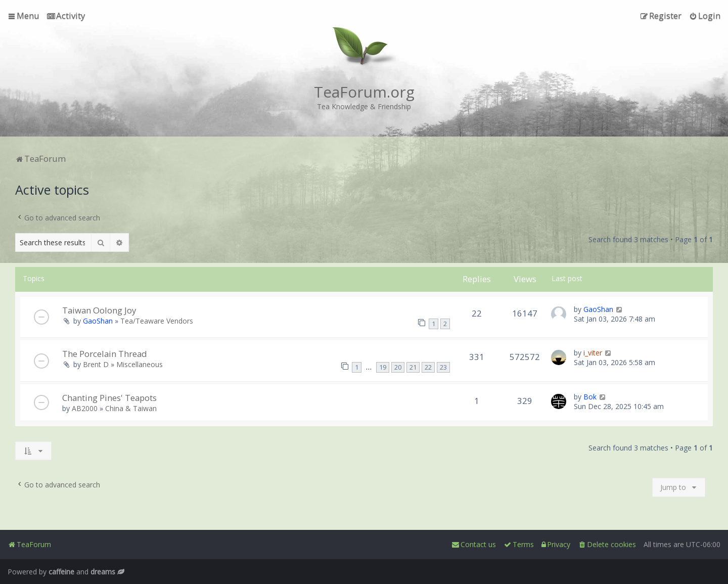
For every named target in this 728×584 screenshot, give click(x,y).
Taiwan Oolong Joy (99, 310)
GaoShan (98, 321)
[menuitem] (66, 16)
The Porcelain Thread (105, 354)
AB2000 (85, 408)
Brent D (96, 364)
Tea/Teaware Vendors (157, 321)
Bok (590, 397)
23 (443, 367)
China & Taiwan (131, 408)
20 (398, 367)
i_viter (593, 353)
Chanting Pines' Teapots (109, 398)
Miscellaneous (140, 364)
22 (428, 367)
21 (413, 367)
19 (383, 367)
